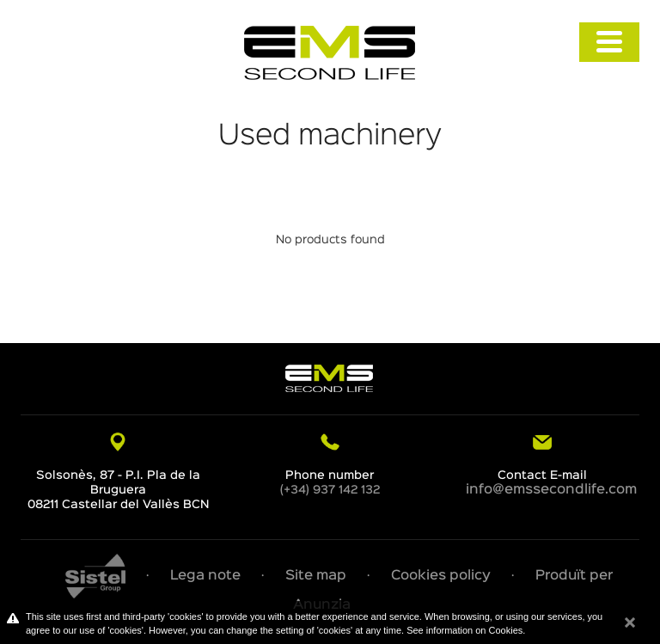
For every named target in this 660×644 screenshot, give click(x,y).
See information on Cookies (464, 630)
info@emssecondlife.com (551, 490)
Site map (316, 576)
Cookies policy (441, 576)
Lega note (205, 576)
